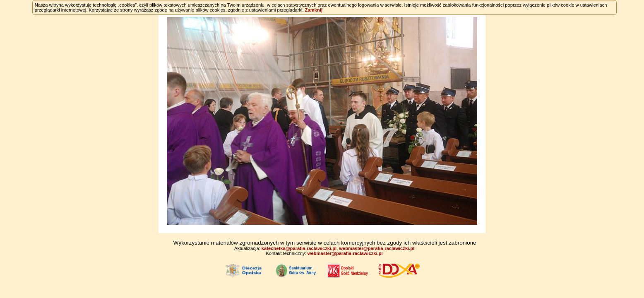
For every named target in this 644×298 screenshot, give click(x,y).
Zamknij (314, 10)
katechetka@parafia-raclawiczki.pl (299, 248)
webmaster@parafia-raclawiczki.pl (377, 248)
